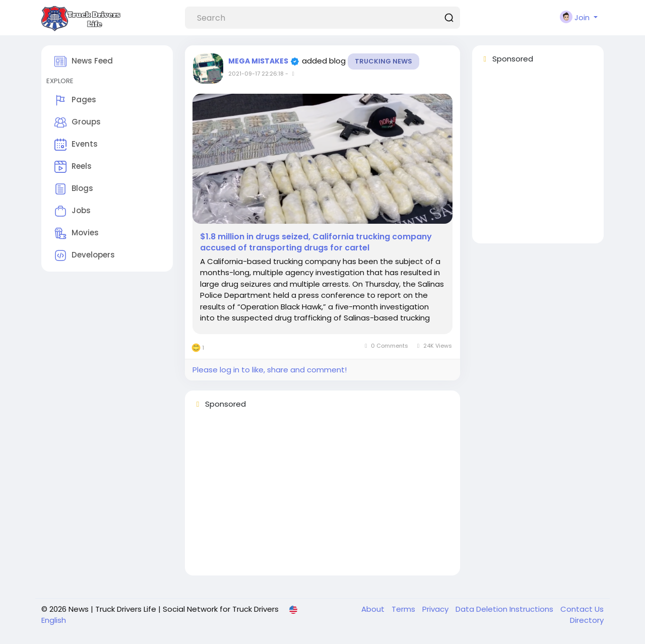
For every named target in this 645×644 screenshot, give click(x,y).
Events (76, 145)
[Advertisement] (322, 497)
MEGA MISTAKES (259, 61)
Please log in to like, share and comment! (270, 370)
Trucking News (383, 61)
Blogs (74, 189)
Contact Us (582, 609)
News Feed (84, 61)
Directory (587, 620)
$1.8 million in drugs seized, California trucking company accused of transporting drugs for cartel (316, 242)
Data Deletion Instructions (505, 609)
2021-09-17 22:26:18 (256, 74)
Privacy (436, 609)
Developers (85, 255)
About (374, 609)
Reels (73, 167)
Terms (404, 609)
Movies (77, 233)
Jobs (73, 211)
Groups (78, 122)
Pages (75, 100)
